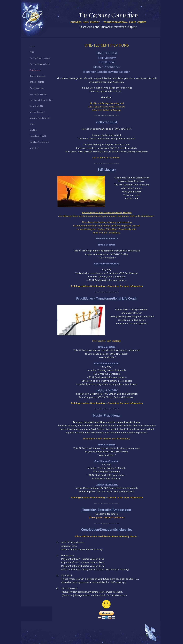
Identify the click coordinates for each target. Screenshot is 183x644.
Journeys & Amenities (38, 94)
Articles (32, 124)
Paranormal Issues (37, 88)
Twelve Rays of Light (38, 136)
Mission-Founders (37, 112)
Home (32, 46)
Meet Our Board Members (40, 118)
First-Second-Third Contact (41, 100)
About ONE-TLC (37, 106)
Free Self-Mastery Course (40, 64)
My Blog (33, 130)
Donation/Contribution (39, 142)
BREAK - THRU (37, 82)
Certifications (35, 70)
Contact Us (34, 148)
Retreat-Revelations (37, 76)
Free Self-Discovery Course (40, 58)
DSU (32, 52)
